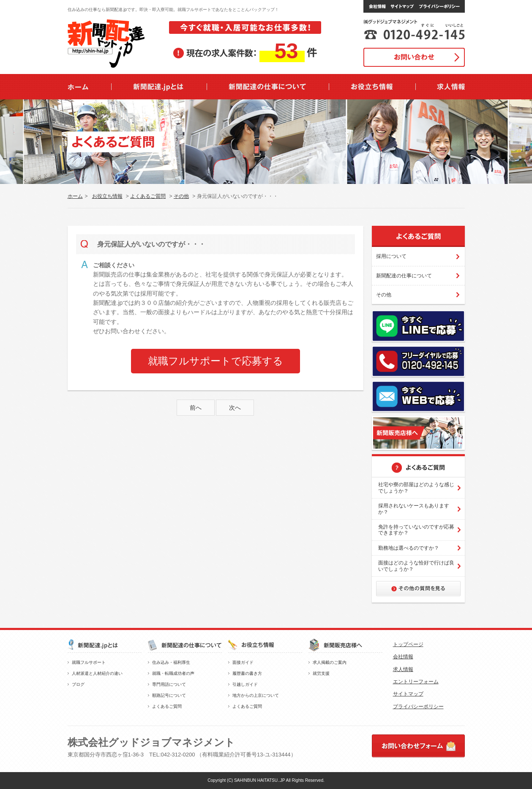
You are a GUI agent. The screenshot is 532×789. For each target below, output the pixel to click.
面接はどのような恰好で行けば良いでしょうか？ (416, 566)
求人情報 (403, 669)
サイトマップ (408, 694)
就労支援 (321, 673)
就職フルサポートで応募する (216, 361)
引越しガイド (245, 684)
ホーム (75, 196)
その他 (181, 196)
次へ (235, 408)
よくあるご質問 (148, 196)
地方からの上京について (256, 695)
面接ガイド (243, 662)
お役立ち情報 (107, 196)
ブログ (78, 684)
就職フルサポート (89, 662)
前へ (196, 408)
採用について (391, 256)
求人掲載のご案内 (330, 662)
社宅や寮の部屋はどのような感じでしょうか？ (416, 488)
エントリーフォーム (416, 682)
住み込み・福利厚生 (171, 662)
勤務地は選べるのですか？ (409, 548)
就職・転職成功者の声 (173, 673)
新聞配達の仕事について (404, 276)
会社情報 (403, 657)
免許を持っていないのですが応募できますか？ (416, 530)
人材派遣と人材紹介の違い (97, 673)
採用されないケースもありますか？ (414, 509)
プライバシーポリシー (418, 707)
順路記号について (169, 695)
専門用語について (169, 684)
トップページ (408, 644)
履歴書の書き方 (247, 673)
